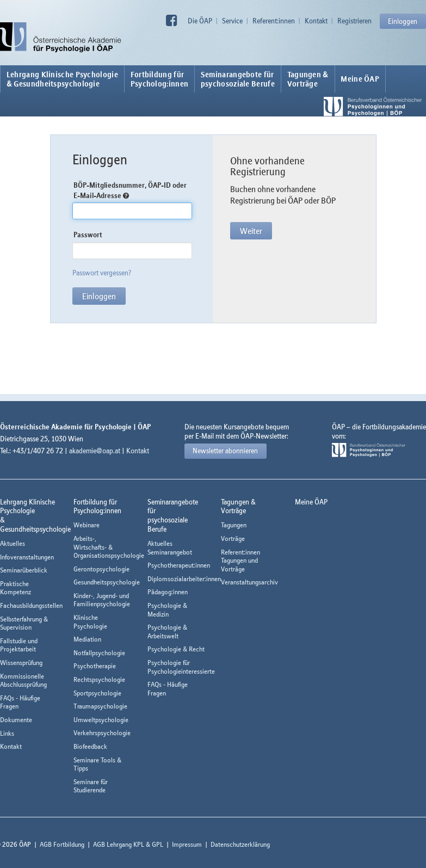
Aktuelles (13, 543)
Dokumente (16, 720)
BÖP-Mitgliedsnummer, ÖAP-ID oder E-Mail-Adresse (130, 190)
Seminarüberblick (24, 570)
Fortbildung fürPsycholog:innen (160, 79)
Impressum (187, 844)
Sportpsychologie (97, 693)
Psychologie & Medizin (167, 610)
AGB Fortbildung (62, 844)
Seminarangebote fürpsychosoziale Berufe (238, 79)
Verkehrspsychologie (102, 733)
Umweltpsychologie (101, 720)
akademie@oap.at (95, 451)
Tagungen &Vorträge (308, 79)
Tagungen (234, 525)
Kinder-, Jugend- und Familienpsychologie (102, 600)
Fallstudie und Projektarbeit (19, 645)
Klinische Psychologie (90, 622)
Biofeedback (90, 746)
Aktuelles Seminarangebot (170, 548)
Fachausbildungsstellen (31, 605)
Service (232, 21)
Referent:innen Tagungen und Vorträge (240, 561)
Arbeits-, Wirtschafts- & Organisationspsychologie (109, 547)
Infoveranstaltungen (27, 557)
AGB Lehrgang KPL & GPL (128, 844)
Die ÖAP (200, 21)
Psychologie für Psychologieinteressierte (181, 667)
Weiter (251, 231)
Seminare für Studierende (91, 786)
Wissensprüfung (21, 663)
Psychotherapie (95, 666)
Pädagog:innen (168, 592)
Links (7, 733)
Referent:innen (274, 21)
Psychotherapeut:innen (179, 565)
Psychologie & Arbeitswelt (167, 632)
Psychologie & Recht (176, 649)
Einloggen (403, 21)
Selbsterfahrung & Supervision (24, 623)
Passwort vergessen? (102, 273)
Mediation (87, 639)
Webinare (87, 525)
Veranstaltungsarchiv (249, 582)
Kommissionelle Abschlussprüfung (23, 681)
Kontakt (316, 21)
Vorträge (233, 538)
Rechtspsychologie (99, 679)
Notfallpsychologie (99, 653)
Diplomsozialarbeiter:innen (184, 579)
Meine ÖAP (360, 79)
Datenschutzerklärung (240, 844)
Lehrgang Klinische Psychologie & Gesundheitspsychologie (62, 79)
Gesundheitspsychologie (107, 582)
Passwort (88, 235)
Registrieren (354, 21)
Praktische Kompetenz (16, 588)
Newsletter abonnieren (225, 451)
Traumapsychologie (100, 706)
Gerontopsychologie (101, 569)
